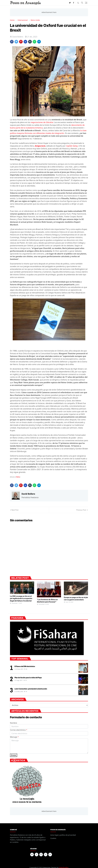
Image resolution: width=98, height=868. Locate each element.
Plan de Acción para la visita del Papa (28, 678)
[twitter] (70, 3)
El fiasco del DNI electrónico (25, 666)
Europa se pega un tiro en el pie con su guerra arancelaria (76, 599)
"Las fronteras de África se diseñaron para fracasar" (47, 601)
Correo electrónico (19, 730)
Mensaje (14, 737)
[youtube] (46, 855)
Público (18, 477)
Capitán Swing (72, 146)
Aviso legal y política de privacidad (63, 835)
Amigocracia (40, 146)
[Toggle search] (82, 3)
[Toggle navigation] (86, 3)
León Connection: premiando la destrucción (31, 689)
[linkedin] (50, 855)
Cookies (53, 838)
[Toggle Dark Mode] (78, 3)
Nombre (13, 723)
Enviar (14, 755)
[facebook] (73, 3)
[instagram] (41, 855)
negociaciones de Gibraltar (42, 122)
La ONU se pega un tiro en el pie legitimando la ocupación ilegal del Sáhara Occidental (21, 598)
